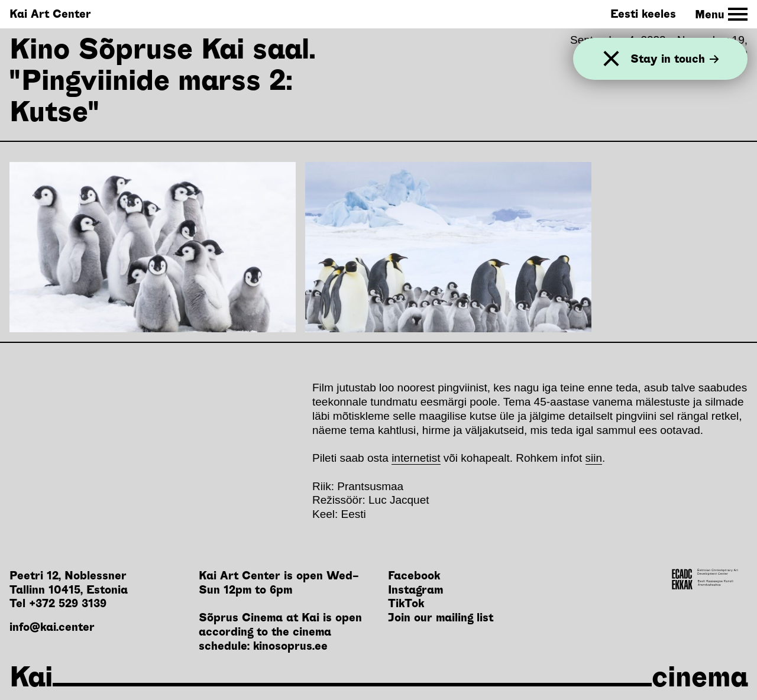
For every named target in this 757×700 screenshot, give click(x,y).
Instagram (415, 590)
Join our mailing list (441, 618)
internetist (416, 458)
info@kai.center (52, 627)
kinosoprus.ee (290, 646)
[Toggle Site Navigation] (721, 14)
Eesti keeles (643, 14)
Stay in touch (675, 59)
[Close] (611, 59)
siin (594, 458)
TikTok (406, 603)
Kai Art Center (50, 14)
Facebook (414, 576)
